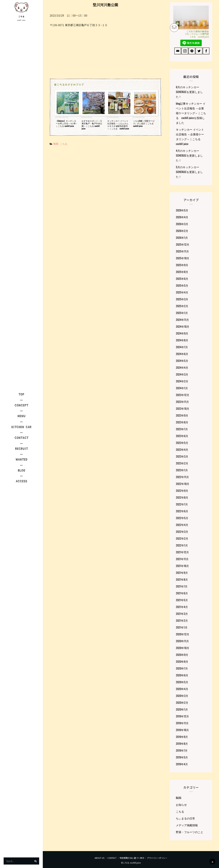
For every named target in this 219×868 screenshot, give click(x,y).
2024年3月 (182, 374)
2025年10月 (183, 258)
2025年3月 (182, 299)
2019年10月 (182, 730)
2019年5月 (182, 757)
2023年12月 (183, 395)
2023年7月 (182, 429)
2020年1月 (182, 709)
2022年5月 (182, 518)
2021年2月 (182, 620)
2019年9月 (182, 737)
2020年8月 (182, 662)
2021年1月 (182, 627)
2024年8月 (182, 340)
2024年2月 (182, 381)
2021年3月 (182, 614)
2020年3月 (182, 696)
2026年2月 (182, 231)
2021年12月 (182, 552)
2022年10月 (183, 484)
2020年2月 (182, 703)
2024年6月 (182, 354)
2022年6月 (182, 511)
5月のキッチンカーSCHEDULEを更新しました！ (189, 172)
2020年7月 (182, 668)
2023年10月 (183, 409)
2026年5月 (182, 210)
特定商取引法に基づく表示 (132, 858)
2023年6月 (182, 436)
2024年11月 (182, 320)
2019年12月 (182, 716)
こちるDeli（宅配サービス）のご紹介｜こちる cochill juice (144, 123)
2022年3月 (182, 532)
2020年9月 (182, 655)
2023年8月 (182, 422)
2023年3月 (182, 456)
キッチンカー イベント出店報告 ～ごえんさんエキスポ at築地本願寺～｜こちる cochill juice (118, 125)
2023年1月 (182, 470)
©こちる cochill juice (131, 863)
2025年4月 (182, 292)
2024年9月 (182, 333)
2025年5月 (182, 285)
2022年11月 (182, 477)
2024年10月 (183, 326)
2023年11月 (182, 402)
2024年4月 (182, 368)
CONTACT (112, 858)
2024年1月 (182, 388)
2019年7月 (182, 750)
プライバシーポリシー (157, 858)
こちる (21, 17)
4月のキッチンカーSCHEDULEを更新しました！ (189, 155)
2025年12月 (183, 244)
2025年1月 (182, 313)
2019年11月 (182, 723)
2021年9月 (182, 573)
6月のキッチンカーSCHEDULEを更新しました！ (189, 92)
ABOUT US (99, 858)
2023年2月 (182, 463)
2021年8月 (182, 579)
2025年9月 (182, 265)
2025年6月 (182, 279)
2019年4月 (182, 764)
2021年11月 (182, 559)
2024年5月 (182, 361)
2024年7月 (182, 347)
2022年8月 (182, 497)
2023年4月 (182, 450)
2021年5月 (182, 600)
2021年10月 (182, 566)
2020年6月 (182, 675)
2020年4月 (182, 689)
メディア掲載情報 (187, 825)
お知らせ (181, 805)
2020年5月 (182, 682)
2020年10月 (183, 648)
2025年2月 (182, 306)
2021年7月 (182, 586)
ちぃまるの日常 (185, 818)
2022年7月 (182, 504)
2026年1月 (182, 238)
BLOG (56, 144)
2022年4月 (182, 525)
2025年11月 (182, 251)
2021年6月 (182, 593)
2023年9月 (182, 415)
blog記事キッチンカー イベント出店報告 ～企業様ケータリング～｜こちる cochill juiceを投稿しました (191, 113)
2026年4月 (182, 217)
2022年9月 (182, 491)
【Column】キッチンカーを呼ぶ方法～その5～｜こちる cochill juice (67, 123)
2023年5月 (182, 443)
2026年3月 (182, 224)
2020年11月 (182, 641)
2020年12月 (183, 634)
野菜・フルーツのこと (190, 832)
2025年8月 (182, 272)
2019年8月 (182, 744)
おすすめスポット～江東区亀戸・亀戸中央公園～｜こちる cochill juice (92, 125)
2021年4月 (182, 607)
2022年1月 (182, 545)
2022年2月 (182, 538)
